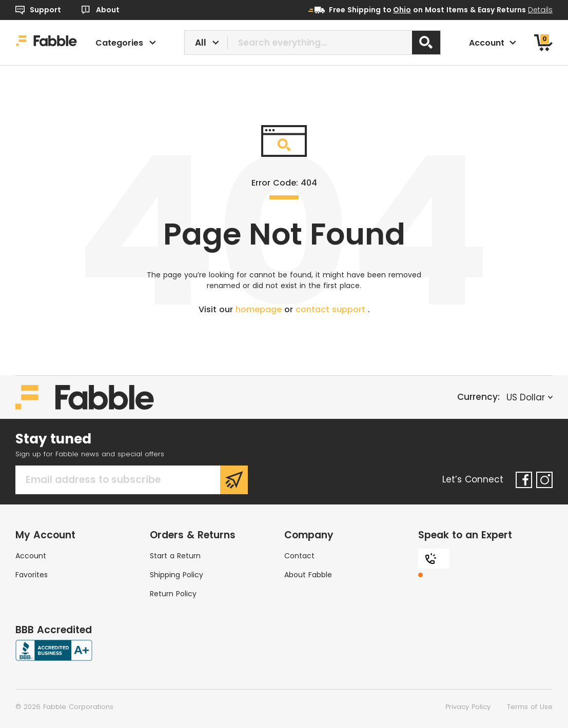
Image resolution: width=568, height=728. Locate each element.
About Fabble (308, 575)
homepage (260, 309)
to (397, 10)
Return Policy (173, 594)
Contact (299, 556)
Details (540, 10)
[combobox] (312, 43)
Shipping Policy (177, 575)
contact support (332, 309)
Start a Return (175, 556)
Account (31, 556)
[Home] (46, 43)
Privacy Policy (468, 707)
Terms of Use (530, 707)
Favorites (32, 575)
